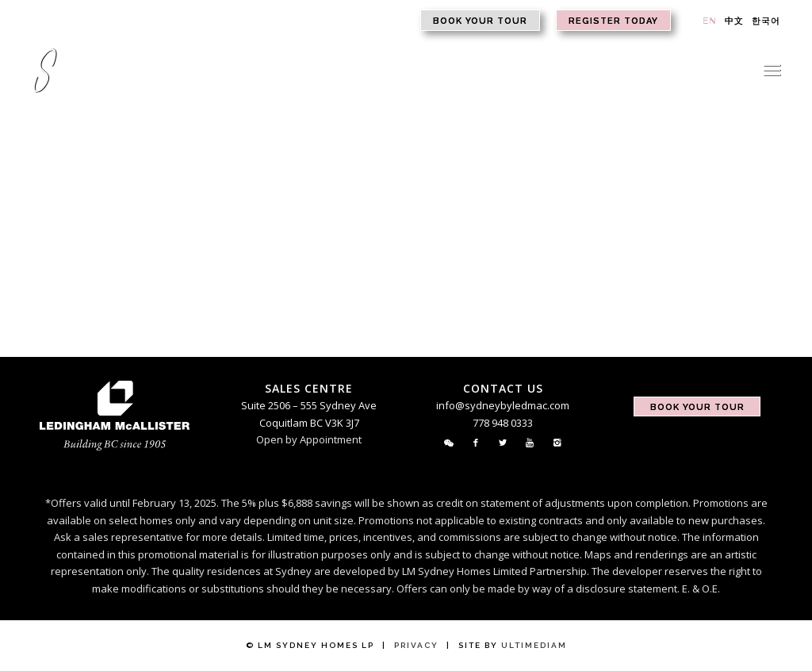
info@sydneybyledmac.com (503, 405)
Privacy (416, 645)
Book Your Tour (480, 21)
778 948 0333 (503, 423)
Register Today (613, 21)
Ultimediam (534, 645)
